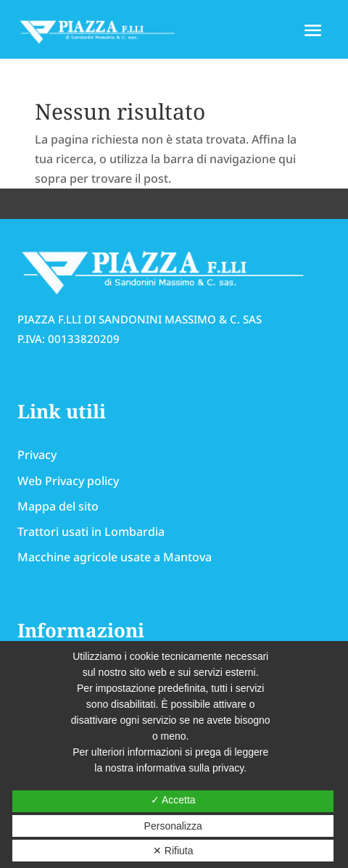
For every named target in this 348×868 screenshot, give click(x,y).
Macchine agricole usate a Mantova (115, 557)
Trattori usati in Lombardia (91, 532)
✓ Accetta (173, 800)
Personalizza (173, 826)
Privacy (37, 455)
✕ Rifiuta (173, 851)
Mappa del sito (58, 506)
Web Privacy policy (68, 481)
